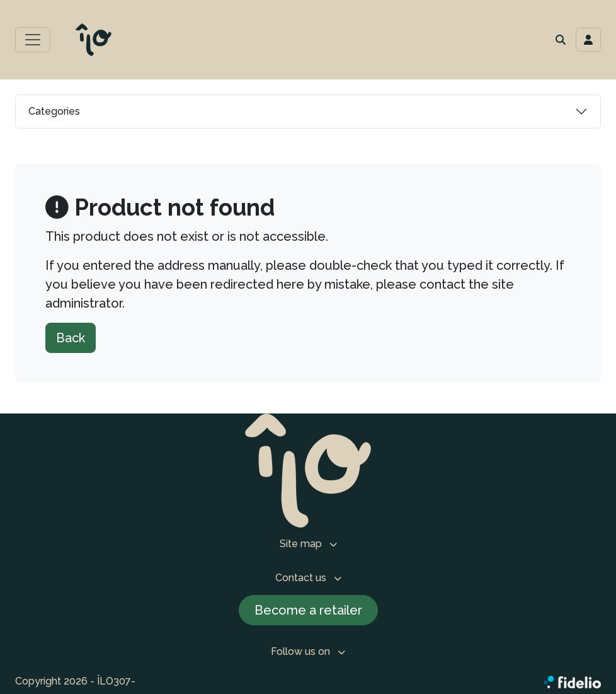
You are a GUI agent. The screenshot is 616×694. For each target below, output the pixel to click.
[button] (561, 40)
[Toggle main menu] (33, 40)
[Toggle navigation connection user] (588, 40)
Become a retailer (308, 610)
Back (71, 338)
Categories (54, 111)
